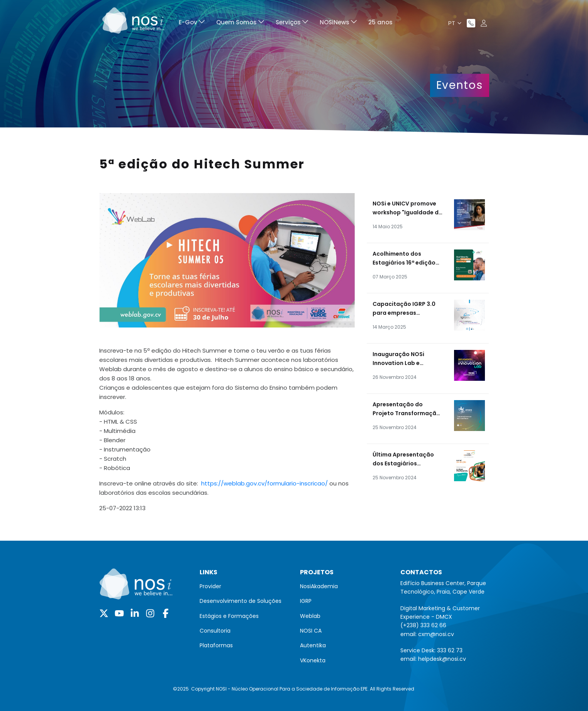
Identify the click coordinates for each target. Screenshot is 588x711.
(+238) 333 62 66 (423, 625)
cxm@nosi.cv (436, 634)
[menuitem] (192, 23)
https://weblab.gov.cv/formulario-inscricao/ (264, 483)
